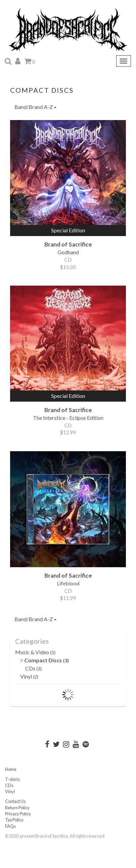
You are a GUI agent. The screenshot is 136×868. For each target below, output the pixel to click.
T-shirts (12, 779)
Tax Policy (14, 820)
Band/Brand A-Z (36, 107)
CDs (33, 668)
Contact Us (15, 801)
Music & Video (35, 652)
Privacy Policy (18, 814)
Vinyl (29, 676)
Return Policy (17, 808)
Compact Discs (45, 660)
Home (11, 769)
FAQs (10, 826)
